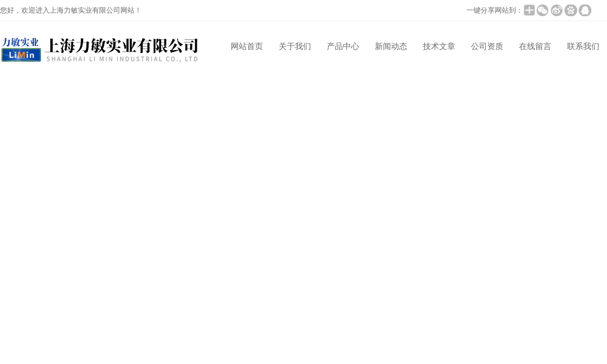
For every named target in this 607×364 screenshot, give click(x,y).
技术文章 (439, 46)
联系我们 (583, 46)
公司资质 (487, 46)
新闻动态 (391, 46)
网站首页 (247, 46)
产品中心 (343, 46)
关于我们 (295, 46)
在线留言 (535, 46)
